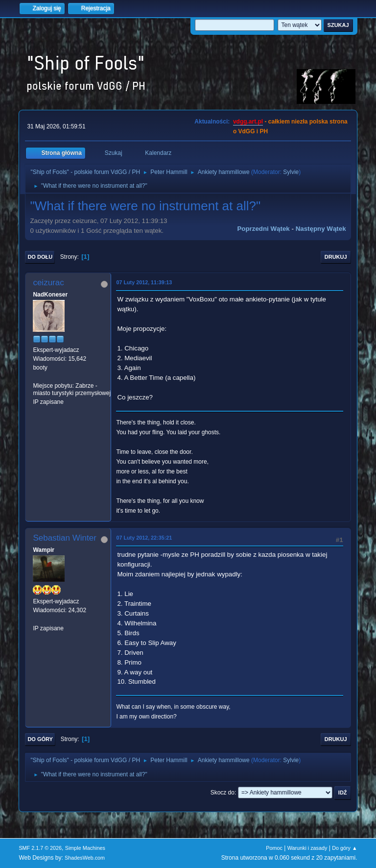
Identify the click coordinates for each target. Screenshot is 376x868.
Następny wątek (321, 229)
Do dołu (40, 257)
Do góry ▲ (344, 848)
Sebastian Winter (64, 538)
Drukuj (336, 257)
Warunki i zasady (307, 848)
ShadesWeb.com (85, 858)
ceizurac (48, 283)
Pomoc (274, 848)
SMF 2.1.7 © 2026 (40, 848)
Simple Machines (85, 848)
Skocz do (223, 793)
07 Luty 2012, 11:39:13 (144, 282)
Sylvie (291, 172)
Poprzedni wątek (263, 229)
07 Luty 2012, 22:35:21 (144, 538)
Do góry (40, 739)
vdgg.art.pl (248, 122)
